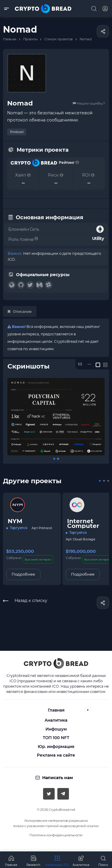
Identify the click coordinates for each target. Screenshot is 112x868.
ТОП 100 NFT (56, 738)
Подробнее (23, 574)
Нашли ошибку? (89, 103)
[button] (54, 459)
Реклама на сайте (56, 755)
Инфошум (56, 729)
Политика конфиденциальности (56, 835)
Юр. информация (56, 747)
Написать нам (57, 778)
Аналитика (56, 720)
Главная (56, 710)
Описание (20, 312)
